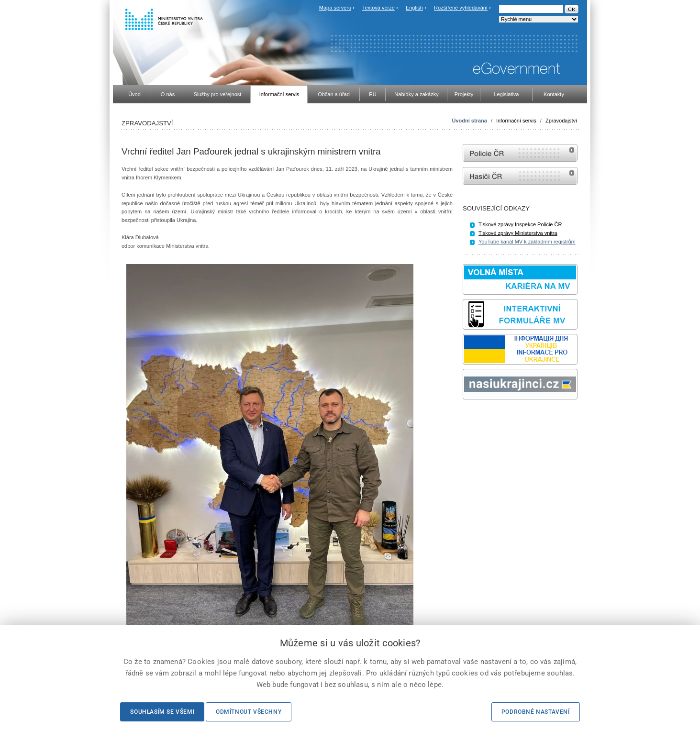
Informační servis (516, 121)
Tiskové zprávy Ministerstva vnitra (518, 233)
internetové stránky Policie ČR (520, 153)
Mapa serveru (335, 8)
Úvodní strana (470, 121)
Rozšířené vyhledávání (461, 8)
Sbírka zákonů (464, 417)
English (414, 8)
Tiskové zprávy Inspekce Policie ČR (520, 224)
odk (467, 417)
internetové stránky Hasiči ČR (520, 176)
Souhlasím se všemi (162, 712)
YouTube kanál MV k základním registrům (527, 242)
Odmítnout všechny (249, 712)
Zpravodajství (561, 121)
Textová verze (378, 8)
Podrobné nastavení (536, 712)
